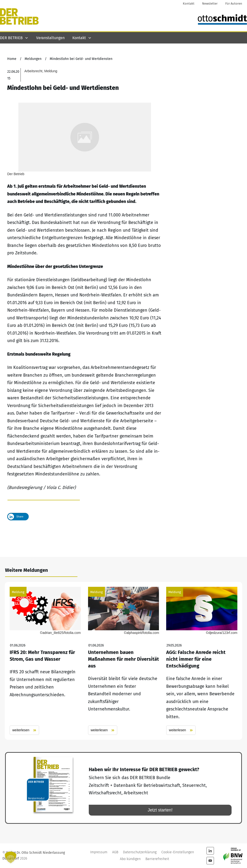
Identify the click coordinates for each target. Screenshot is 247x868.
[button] (11, 857)
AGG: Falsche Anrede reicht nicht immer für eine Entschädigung (202, 661)
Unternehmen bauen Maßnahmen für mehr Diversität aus (124, 661)
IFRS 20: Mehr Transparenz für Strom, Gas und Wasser (45, 661)
